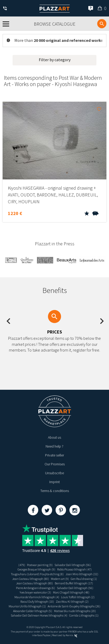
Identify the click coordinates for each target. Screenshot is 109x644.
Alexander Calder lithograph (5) (33, 611)
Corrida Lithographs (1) (84, 615)
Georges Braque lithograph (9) (36, 569)
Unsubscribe (54, 473)
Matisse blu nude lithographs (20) (75, 611)
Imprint (54, 482)
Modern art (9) (60, 579)
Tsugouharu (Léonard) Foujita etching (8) (37, 574)
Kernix (72, 635)
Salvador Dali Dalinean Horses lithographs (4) (39, 615)
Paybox (46, 635)
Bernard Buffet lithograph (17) (74, 583)
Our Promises (55, 464)
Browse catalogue (55, 24)
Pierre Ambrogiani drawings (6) (36, 588)
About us (54, 437)
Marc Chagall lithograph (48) (71, 592)
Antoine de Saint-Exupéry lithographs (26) (74, 606)
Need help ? (54, 446)
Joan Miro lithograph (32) (82, 574)
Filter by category (55, 60)
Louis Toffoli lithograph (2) (78, 597)
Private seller (54, 455)
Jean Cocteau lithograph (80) (31, 579)
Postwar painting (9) (40, 565)
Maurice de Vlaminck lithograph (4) (37, 597)
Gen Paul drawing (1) (84, 579)
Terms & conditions (55, 491)
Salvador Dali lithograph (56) (73, 565)
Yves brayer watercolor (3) (35, 592)
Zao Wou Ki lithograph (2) (72, 601)
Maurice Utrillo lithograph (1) (27, 606)
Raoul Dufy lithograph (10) (37, 601)
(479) (22, 565)
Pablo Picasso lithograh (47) (74, 569)
